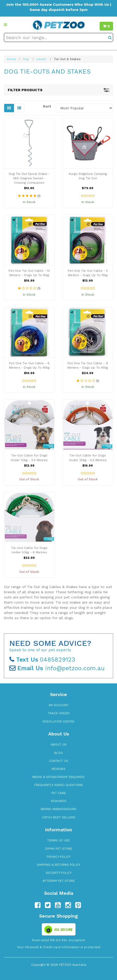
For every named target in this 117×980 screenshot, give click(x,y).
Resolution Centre (58, 721)
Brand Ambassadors (58, 809)
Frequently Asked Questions (59, 785)
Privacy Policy (59, 857)
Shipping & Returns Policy (59, 865)
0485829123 (42, 660)
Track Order (59, 713)
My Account (59, 705)
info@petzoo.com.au (57, 668)
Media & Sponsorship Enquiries (58, 777)
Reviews (58, 769)
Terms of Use (58, 840)
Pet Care (59, 793)
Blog (58, 753)
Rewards (59, 801)
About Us (59, 745)
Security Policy (59, 873)
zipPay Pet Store (58, 849)
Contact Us (59, 761)
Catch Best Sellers (59, 817)
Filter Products (58, 90)
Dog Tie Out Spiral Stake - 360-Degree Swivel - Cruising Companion (29, 178)
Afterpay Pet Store (59, 881)
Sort (47, 106)
